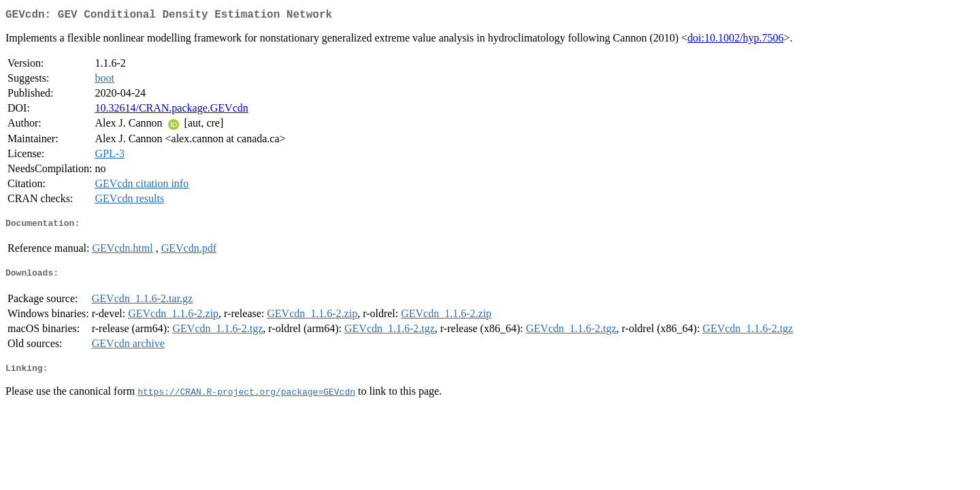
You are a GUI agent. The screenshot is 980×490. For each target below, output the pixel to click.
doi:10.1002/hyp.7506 (735, 40)
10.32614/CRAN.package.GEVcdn (171, 111)
